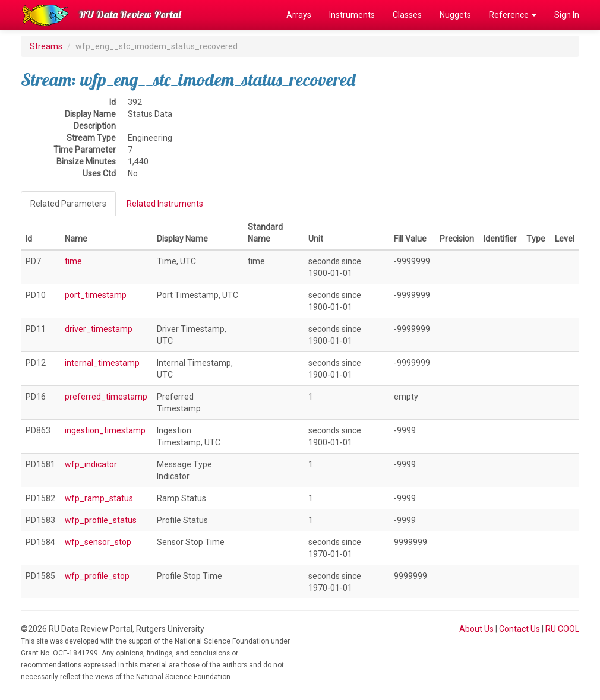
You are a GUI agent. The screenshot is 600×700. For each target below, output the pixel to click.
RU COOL (562, 629)
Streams (46, 46)
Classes (407, 15)
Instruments (352, 15)
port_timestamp (96, 295)
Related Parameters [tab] (68, 204)
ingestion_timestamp (105, 430)
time (73, 261)
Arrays (299, 15)
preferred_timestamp (106, 397)
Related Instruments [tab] (165, 204)
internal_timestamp (102, 363)
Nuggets (455, 15)
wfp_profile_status (101, 520)
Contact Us (520, 629)
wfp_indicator (91, 464)
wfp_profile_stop (97, 576)
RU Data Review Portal (130, 15)
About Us (476, 629)
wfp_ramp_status (99, 498)
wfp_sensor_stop (98, 542)
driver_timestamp (99, 329)
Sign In (567, 15)
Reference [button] (513, 15)
